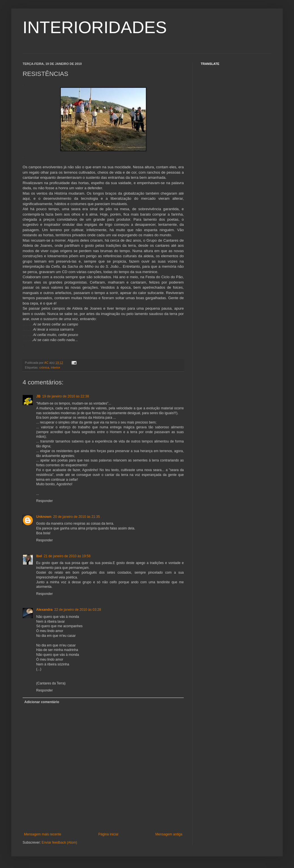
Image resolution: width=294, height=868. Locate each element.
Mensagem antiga (169, 834)
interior (56, 367)
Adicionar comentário (42, 702)
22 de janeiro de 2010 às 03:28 (78, 610)
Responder (45, 501)
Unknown (44, 517)
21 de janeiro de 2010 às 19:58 (67, 556)
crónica (44, 367)
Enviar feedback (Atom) (59, 843)
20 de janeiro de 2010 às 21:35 (76, 517)
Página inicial (108, 834)
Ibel (39, 556)
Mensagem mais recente (43, 834)
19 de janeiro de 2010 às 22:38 (65, 396)
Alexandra (44, 610)
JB (38, 396)
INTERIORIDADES (95, 27)
